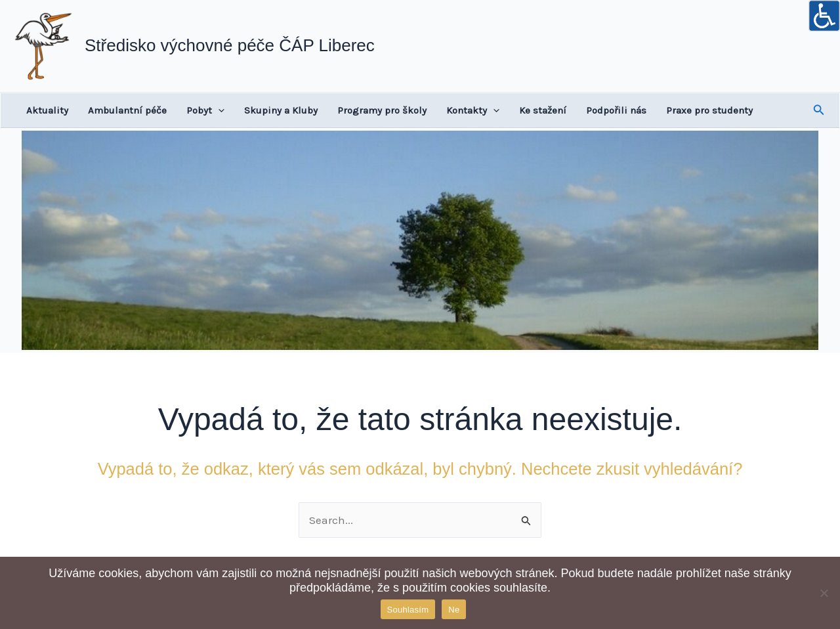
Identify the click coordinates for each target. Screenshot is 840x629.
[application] (218, 110)
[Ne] (824, 593)
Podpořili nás (616, 110)
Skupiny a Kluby (281, 110)
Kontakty (473, 110)
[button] (819, 110)
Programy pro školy (382, 110)
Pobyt (205, 110)
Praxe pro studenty (709, 110)
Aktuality (47, 110)
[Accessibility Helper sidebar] (824, 16)
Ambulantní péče (127, 110)
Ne (454, 610)
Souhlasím (408, 610)
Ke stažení (543, 110)
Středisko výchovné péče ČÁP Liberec (230, 45)
